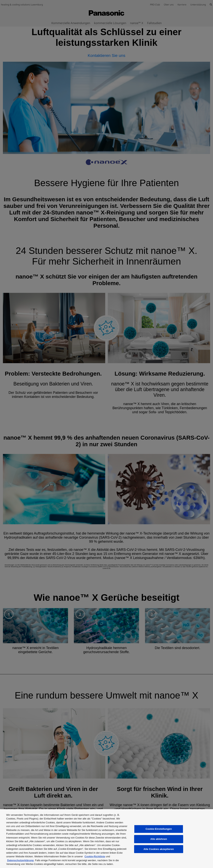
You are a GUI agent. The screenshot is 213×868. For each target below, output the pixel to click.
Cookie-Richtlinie (95, 856)
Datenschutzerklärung (20, 860)
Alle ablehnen (159, 839)
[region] (106, 839)
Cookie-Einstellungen (159, 829)
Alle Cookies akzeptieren (159, 849)
